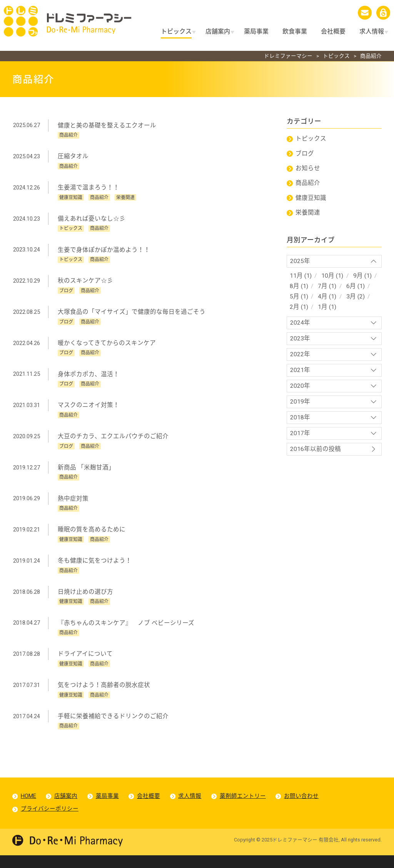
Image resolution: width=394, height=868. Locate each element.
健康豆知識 (311, 197)
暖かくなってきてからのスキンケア (107, 345)
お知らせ (308, 167)
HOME (29, 807)
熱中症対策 (73, 504)
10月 (329, 277)
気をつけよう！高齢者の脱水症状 (104, 695)
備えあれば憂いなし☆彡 (92, 218)
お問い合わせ (305, 807)
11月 (296, 277)
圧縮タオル (73, 154)
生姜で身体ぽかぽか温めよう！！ (104, 249)
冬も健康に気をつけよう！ (95, 567)
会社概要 (150, 807)
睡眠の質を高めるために (92, 536)
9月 (359, 277)
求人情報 (192, 807)
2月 (295, 310)
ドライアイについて (86, 663)
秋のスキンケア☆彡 (86, 281)
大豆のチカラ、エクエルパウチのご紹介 (114, 440)
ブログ (305, 151)
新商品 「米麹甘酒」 (87, 472)
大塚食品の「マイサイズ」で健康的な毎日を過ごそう (132, 313)
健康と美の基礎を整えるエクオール (107, 122)
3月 (352, 299)
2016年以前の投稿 (316, 458)
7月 (323, 288)
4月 (323, 299)
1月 (323, 310)
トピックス (311, 136)
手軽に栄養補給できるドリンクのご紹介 (114, 726)
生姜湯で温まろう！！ (89, 186)
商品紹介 (308, 182)
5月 (295, 299)
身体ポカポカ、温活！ (89, 377)
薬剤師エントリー (245, 807)
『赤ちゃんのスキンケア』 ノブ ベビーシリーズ (126, 631)
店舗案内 (67, 807)
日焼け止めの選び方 (86, 599)
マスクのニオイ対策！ (89, 408)
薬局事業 (109, 807)
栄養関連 (308, 212)
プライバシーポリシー (50, 821)
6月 (352, 288)
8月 (295, 288)
